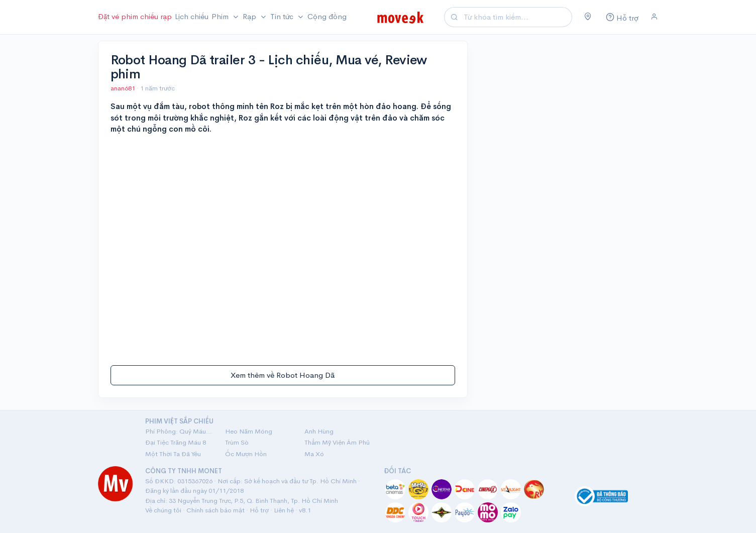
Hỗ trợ (259, 510)
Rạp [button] (250, 16)
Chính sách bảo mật (215, 510)
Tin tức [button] (283, 16)
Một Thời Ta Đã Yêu (173, 454)
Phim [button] (221, 16)
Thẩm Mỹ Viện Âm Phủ (337, 442)
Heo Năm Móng (249, 431)
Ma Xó (314, 454)
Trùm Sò (237, 442)
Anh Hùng (319, 431)
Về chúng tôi (163, 510)
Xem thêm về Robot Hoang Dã (283, 375)
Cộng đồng (327, 16)
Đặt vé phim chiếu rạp (135, 16)
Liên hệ (284, 510)
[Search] (516, 17)
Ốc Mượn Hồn (246, 454)
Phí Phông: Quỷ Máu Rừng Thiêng (179, 431)
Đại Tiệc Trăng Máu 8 (176, 442)
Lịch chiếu (192, 16)
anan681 (124, 88)
